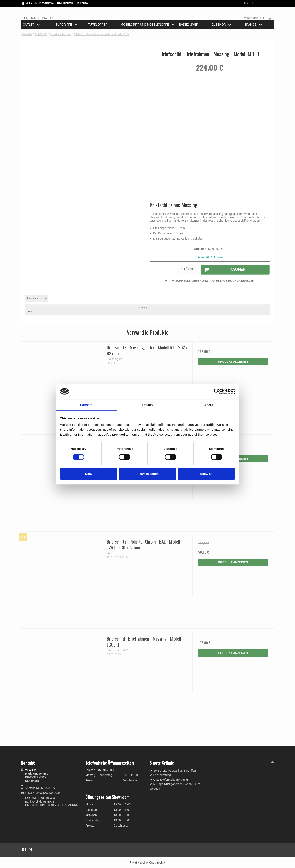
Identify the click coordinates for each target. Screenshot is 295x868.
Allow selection (147, 474)
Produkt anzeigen (233, 362)
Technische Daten (37, 298)
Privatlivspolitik (139, 862)
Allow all (206, 474)
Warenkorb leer (259, 18)
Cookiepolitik (157, 862)
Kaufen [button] (224, 270)
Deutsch (247, 3)
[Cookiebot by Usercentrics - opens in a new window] (217, 391)
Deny (89, 474)
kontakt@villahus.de (48, 793)
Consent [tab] (86, 405)
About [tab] (209, 405)
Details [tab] (148, 405)
